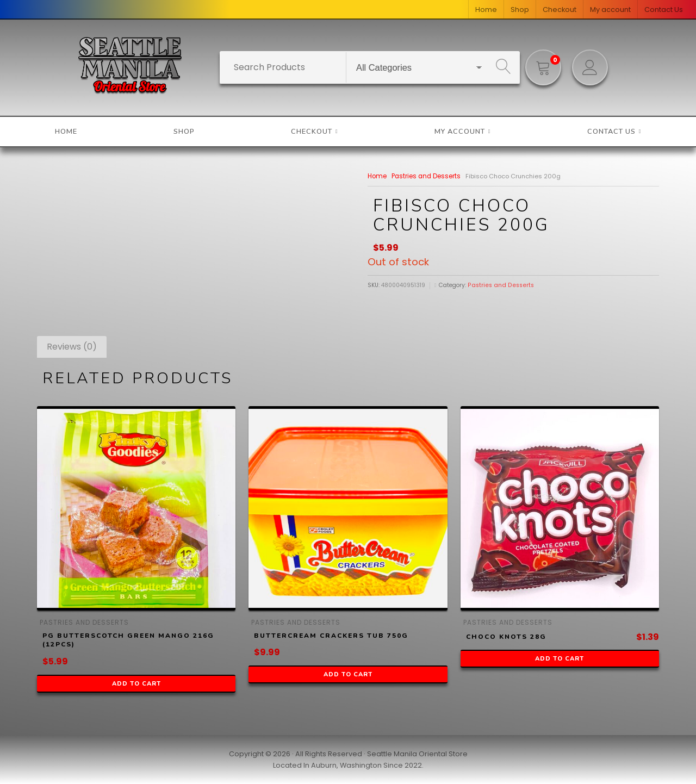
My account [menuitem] (610, 10)
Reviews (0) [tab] (72, 347)
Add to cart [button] (136, 684)
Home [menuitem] (486, 10)
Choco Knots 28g (506, 637)
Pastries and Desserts (425, 176)
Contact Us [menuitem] (664, 10)
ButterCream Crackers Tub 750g (331, 636)
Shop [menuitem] (520, 10)
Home (377, 176)
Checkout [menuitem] (560, 10)
